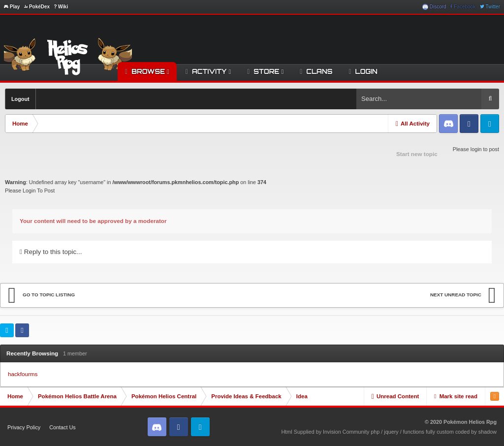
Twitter (490, 7)
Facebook (463, 7)
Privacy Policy (24, 427)
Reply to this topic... (51, 252)
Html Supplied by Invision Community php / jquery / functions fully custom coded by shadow (389, 432)
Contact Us (62, 427)
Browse (149, 71)
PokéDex (37, 7)
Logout (20, 99)
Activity (210, 71)
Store (268, 71)
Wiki (61, 7)
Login (365, 71)
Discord (434, 7)
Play (12, 7)
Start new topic (417, 154)
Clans (318, 71)
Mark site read (456, 397)
